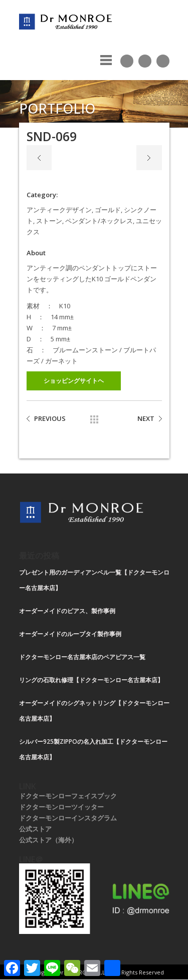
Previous (39, 158)
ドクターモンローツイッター (61, 807)
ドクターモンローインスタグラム (68, 818)
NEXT (146, 418)
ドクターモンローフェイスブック (68, 796)
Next (149, 158)
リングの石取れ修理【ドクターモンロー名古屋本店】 (91, 680)
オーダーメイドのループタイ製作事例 (70, 634)
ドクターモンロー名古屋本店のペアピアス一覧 (82, 657)
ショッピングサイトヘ (74, 381)
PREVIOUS (50, 418)
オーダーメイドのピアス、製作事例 (67, 611)
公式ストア (35, 829)
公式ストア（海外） (48, 840)
